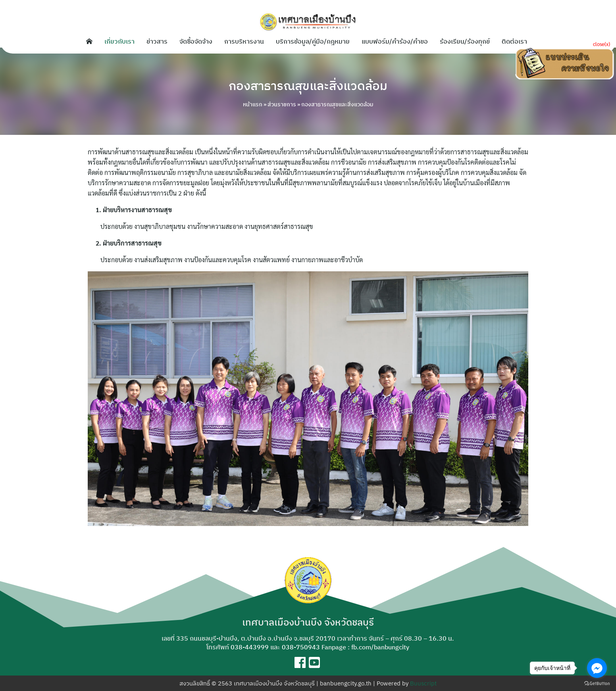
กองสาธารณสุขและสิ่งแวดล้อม (308, 86)
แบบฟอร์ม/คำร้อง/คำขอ (395, 41)
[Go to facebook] (597, 668)
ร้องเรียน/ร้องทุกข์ (465, 41)
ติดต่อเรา (514, 41)
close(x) (602, 44)
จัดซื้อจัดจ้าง (196, 41)
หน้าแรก (253, 104)
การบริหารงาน (244, 41)
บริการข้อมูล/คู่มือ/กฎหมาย (313, 41)
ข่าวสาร (157, 41)
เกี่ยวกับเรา (119, 41)
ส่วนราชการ (282, 104)
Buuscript (423, 683)
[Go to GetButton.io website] (597, 683)
